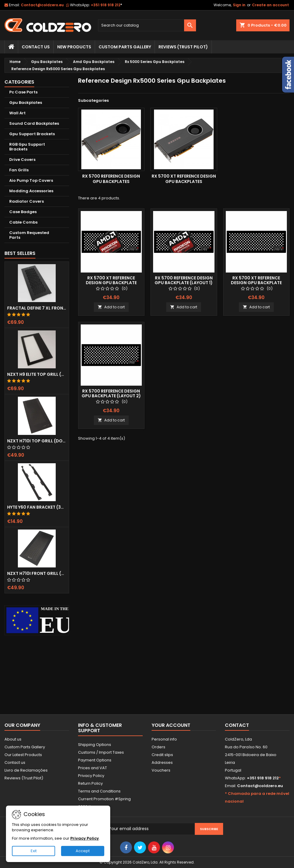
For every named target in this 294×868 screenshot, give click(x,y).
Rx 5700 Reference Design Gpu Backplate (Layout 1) (184, 280)
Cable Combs (23, 222)
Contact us (15, 762)
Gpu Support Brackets (32, 134)
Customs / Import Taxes (101, 752)
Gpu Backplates (26, 103)
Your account (171, 725)
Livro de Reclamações (26, 770)
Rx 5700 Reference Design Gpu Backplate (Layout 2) (111, 393)
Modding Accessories (31, 191)
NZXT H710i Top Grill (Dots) (37, 441)
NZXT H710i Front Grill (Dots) (37, 573)
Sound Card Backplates (34, 123)
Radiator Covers (27, 201)
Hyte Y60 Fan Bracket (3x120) (37, 507)
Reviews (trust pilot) (183, 47)
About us (13, 739)
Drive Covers (22, 160)
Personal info (164, 739)
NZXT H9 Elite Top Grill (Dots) (37, 374)
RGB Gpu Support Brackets (27, 147)
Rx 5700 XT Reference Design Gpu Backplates (184, 179)
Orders (158, 747)
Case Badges (23, 212)
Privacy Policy (91, 776)
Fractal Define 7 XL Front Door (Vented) (37, 308)
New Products (74, 47)
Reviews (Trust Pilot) (24, 778)
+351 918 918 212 (106, 5)
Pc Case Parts (23, 92)
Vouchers (161, 770)
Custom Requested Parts (29, 235)
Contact (237, 725)
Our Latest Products (23, 755)
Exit (34, 851)
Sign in (239, 5)
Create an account (270, 5)
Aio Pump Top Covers (31, 180)
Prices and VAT (92, 768)
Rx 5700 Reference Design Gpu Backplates (111, 179)
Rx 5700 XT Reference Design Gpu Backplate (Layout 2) (256, 283)
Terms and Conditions (99, 791)
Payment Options (95, 760)
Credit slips (162, 755)
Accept (83, 851)
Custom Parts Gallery (125, 47)
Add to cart (111, 307)
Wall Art (17, 113)
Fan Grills (19, 170)
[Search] (147, 25)
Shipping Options (95, 745)
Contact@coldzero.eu (42, 5)
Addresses (162, 762)
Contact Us (36, 47)
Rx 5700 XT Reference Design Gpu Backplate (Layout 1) (111, 283)
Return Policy (90, 783)
